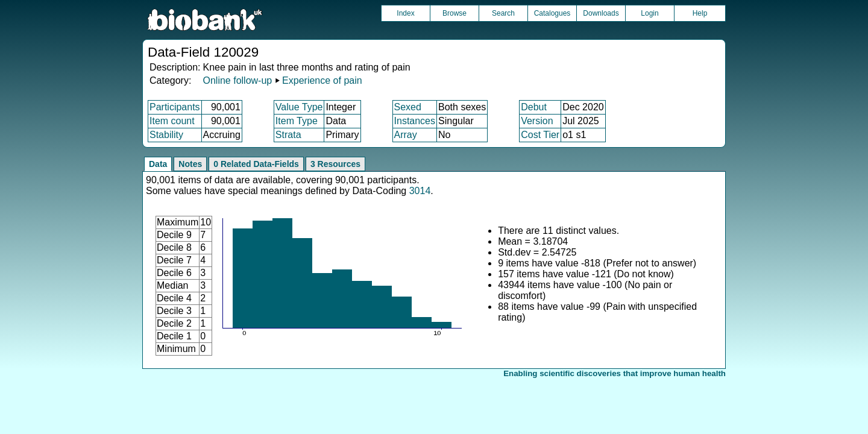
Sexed (408, 107)
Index (405, 13)
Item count (172, 121)
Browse (454, 13)
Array (406, 135)
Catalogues (552, 13)
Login (649, 13)
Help (700, 13)
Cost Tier (540, 135)
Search (503, 13)
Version (537, 121)
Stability (166, 135)
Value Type (299, 107)
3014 (420, 191)
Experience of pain (322, 80)
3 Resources (335, 164)
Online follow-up (237, 80)
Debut (534, 107)
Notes (190, 164)
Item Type (297, 121)
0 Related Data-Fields (256, 164)
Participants (175, 107)
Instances (415, 121)
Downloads (601, 13)
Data (158, 164)
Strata (288, 135)
